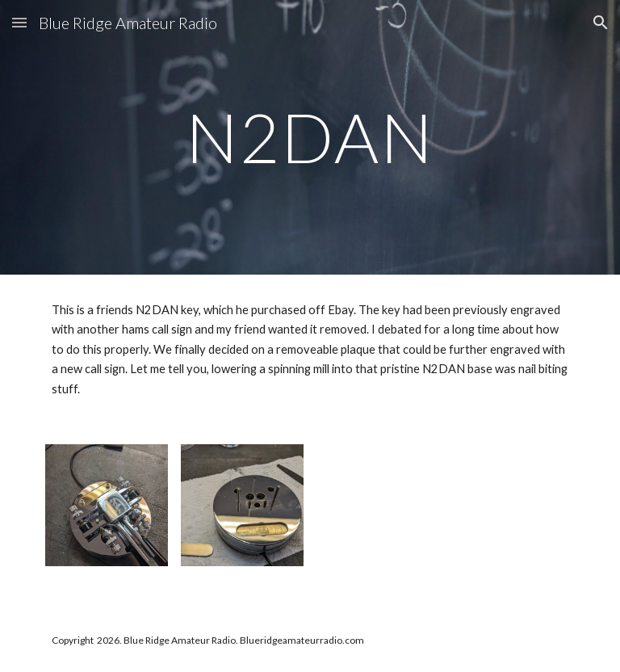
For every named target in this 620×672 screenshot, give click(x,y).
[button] (19, 22)
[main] (310, 137)
